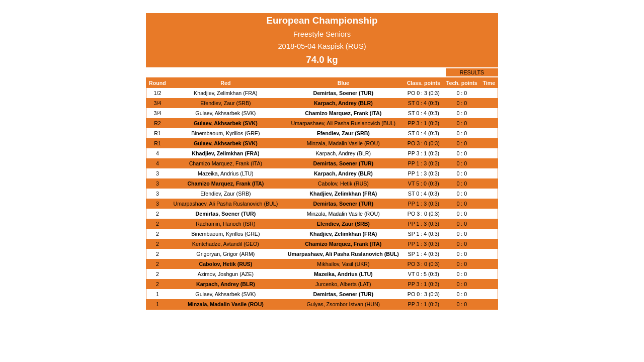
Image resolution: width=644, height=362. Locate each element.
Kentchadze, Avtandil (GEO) (226, 244)
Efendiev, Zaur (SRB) (225, 103)
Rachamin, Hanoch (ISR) (225, 224)
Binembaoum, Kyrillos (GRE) (225, 133)
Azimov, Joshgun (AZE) (226, 274)
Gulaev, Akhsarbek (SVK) (225, 113)
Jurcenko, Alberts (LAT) (343, 284)
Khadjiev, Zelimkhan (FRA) (226, 93)
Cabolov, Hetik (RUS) (343, 184)
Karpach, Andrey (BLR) (343, 103)
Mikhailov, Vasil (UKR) (343, 264)
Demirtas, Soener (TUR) (343, 93)
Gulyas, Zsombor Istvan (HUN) (343, 304)
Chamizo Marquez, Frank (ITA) (343, 113)
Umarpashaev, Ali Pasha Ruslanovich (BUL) (343, 123)
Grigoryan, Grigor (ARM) (225, 254)
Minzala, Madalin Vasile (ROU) (343, 143)
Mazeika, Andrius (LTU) (226, 173)
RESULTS (472, 72)
